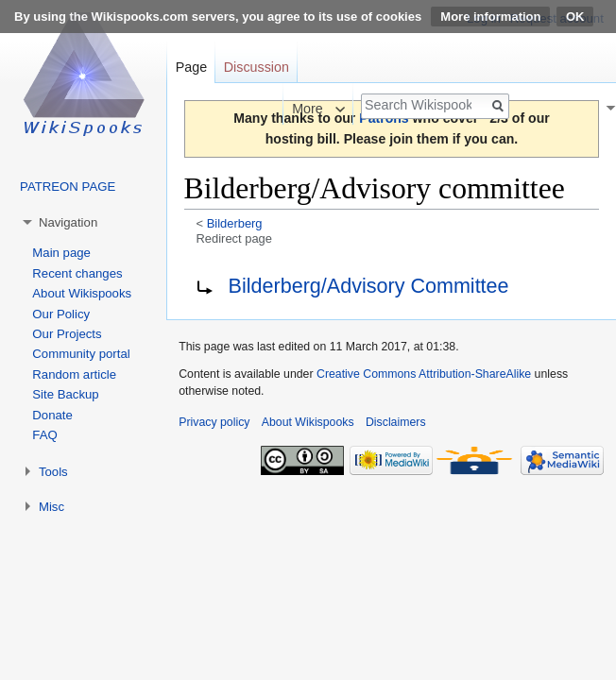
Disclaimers (396, 422)
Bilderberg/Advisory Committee (369, 286)
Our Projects (67, 334)
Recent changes (77, 273)
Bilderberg (235, 223)
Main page (61, 253)
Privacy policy (214, 422)
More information (490, 17)
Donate (52, 415)
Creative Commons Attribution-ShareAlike (424, 374)
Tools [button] (53, 472)
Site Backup (65, 394)
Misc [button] (51, 507)
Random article (74, 374)
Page (191, 67)
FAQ (44, 435)
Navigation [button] (68, 222)
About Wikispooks (82, 293)
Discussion (257, 67)
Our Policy (61, 314)
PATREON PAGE (68, 187)
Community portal (81, 354)
